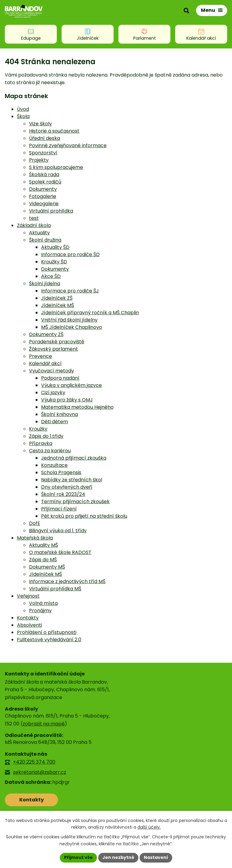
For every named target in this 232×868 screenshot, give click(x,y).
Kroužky (38, 429)
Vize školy (40, 124)
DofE (35, 523)
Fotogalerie (43, 196)
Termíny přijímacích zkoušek (75, 502)
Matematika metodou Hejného (77, 407)
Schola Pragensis (61, 472)
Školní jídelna (45, 284)
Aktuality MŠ (43, 545)
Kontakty (28, 618)
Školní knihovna (60, 414)
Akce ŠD (51, 276)
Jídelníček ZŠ (57, 298)
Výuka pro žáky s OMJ (67, 400)
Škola (23, 116)
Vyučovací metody (52, 371)
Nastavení (156, 857)
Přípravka (41, 443)
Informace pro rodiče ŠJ (70, 291)
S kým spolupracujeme (56, 167)
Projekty (39, 160)
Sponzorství (43, 153)
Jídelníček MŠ (58, 305)
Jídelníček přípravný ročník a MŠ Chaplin (90, 313)
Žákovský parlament (53, 349)
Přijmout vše (78, 857)
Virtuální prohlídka (51, 211)
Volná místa (43, 603)
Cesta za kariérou (50, 451)
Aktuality (39, 233)
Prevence (40, 356)
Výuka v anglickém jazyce (71, 385)
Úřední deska (45, 138)
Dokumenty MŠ (47, 567)
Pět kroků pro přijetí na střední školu (84, 516)
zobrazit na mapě (44, 724)
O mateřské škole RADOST (60, 552)
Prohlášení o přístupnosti (47, 632)
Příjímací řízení (59, 509)
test (34, 218)
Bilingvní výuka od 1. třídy (58, 531)
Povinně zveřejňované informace (68, 145)
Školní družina (45, 240)
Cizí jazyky (53, 393)
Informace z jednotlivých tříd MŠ (67, 581)
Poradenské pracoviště (57, 342)
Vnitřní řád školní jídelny (69, 320)
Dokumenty (43, 189)
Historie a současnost (54, 131)
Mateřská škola (35, 538)
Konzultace (54, 465)
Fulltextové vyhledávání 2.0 (49, 640)
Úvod (23, 109)
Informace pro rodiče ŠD (70, 254)
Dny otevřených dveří (67, 487)
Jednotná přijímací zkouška (74, 458)
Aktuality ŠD (55, 247)
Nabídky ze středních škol (72, 480)
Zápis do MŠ (43, 560)
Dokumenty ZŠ (46, 334)
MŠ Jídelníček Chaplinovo (72, 327)
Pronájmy (40, 611)
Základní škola (34, 225)
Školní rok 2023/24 (63, 494)
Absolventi (29, 625)
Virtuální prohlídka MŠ (55, 589)
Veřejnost (28, 596)
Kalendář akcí (45, 363)
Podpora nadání (60, 378)
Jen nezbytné (118, 857)
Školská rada (44, 175)
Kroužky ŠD (54, 262)
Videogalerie (44, 204)
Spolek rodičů (45, 182)
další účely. (149, 827)
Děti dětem (55, 422)
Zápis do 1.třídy (46, 436)
